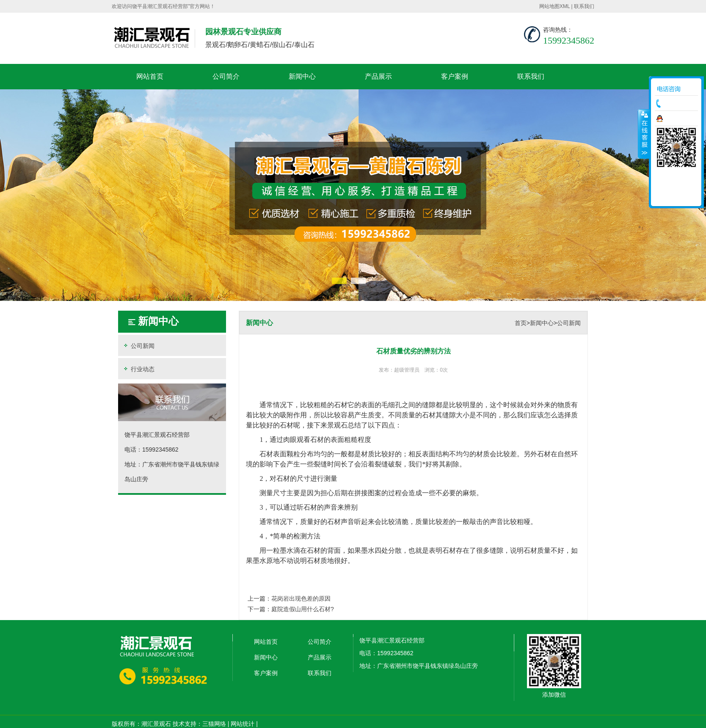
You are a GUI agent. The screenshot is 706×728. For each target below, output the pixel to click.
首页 (521, 323)
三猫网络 (214, 724)
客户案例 (455, 76)
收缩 (644, 134)
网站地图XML (554, 6)
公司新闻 (138, 346)
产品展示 (378, 76)
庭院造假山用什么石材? (303, 609)
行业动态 (138, 369)
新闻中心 (302, 76)
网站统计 (243, 724)
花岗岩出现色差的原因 (301, 598)
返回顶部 (676, 197)
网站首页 (150, 76)
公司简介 (226, 76)
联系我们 (584, 6)
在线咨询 (678, 119)
